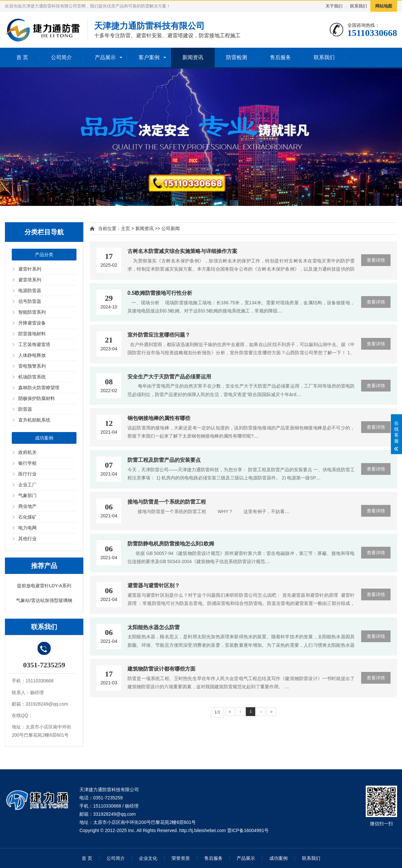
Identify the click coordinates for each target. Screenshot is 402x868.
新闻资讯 (193, 57)
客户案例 (149, 57)
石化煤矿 (27, 517)
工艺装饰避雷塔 (34, 344)
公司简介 (61, 57)
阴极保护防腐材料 (37, 398)
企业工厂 (27, 485)
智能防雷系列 (32, 312)
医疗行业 (27, 474)
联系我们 (359, 6)
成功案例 (44, 438)
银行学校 (27, 463)
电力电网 (27, 528)
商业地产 (27, 506)
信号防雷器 (30, 301)
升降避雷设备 (32, 323)
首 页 (22, 57)
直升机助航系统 (34, 420)
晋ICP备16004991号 (248, 830)
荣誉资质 (181, 858)
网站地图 (384, 6)
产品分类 (44, 255)
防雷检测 (237, 57)
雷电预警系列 (32, 366)
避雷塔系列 (30, 280)
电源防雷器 (30, 291)
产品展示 (105, 57)
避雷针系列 (30, 269)
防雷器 (25, 409)
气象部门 (27, 495)
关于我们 (334, 6)
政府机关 (27, 452)
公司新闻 (171, 228)
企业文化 (148, 858)
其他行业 (27, 539)
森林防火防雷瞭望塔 (39, 388)
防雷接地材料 (32, 334)
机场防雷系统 (32, 377)
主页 (126, 228)
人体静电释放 (32, 355)
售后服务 (280, 57)
